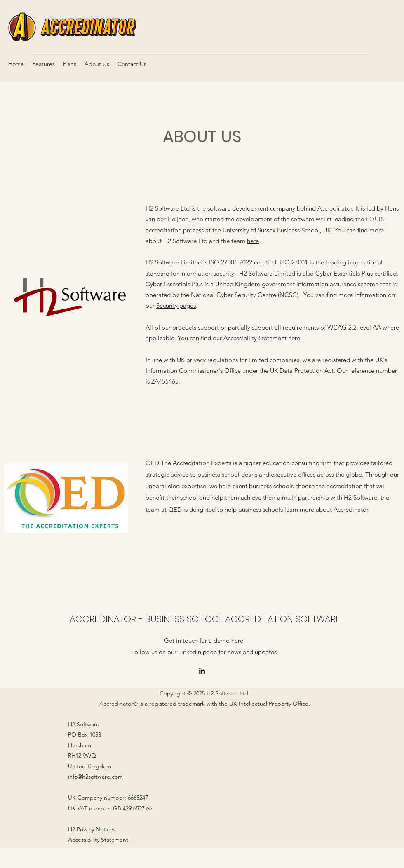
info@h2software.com (95, 777)
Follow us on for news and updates (204, 652)
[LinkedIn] (202, 671)
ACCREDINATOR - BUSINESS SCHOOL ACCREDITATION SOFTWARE (205, 619)
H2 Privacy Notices (92, 829)
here (253, 241)
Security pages (176, 305)
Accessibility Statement (98, 840)
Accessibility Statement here (262, 338)
